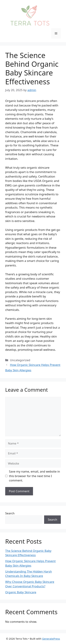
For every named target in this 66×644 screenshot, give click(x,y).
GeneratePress (51, 639)
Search (10, 513)
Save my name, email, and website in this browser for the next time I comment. (35, 476)
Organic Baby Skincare (21, 592)
